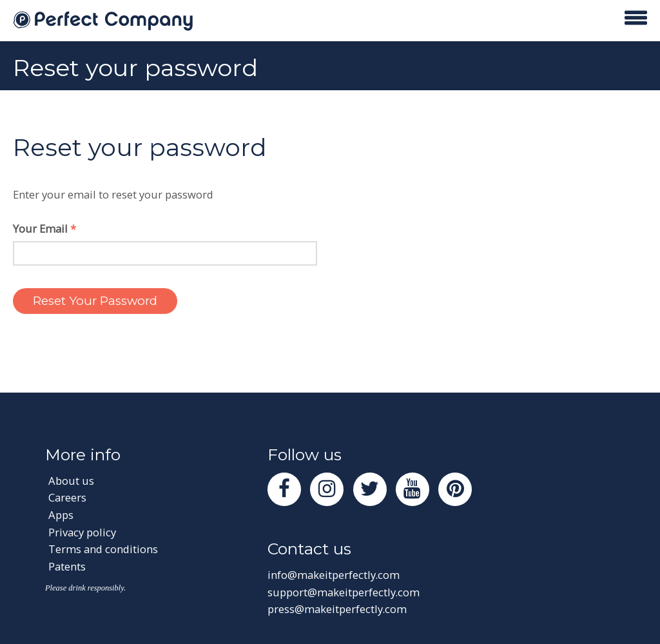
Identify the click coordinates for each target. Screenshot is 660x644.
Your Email (44, 229)
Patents (67, 566)
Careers (67, 497)
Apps (61, 515)
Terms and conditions (103, 549)
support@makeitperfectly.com (344, 592)
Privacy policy (82, 532)
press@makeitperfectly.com (337, 609)
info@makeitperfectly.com (334, 575)
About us (71, 481)
